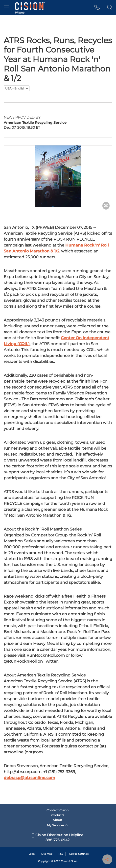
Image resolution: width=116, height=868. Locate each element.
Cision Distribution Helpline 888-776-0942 (57, 837)
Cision (65, 861)
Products (57, 815)
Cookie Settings (79, 854)
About (57, 820)
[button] (97, 7)
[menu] (6, 7)
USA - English (17, 88)
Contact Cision (58, 810)
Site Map (47, 854)
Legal (32, 854)
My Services (58, 825)
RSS (61, 854)
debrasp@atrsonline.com (29, 778)
